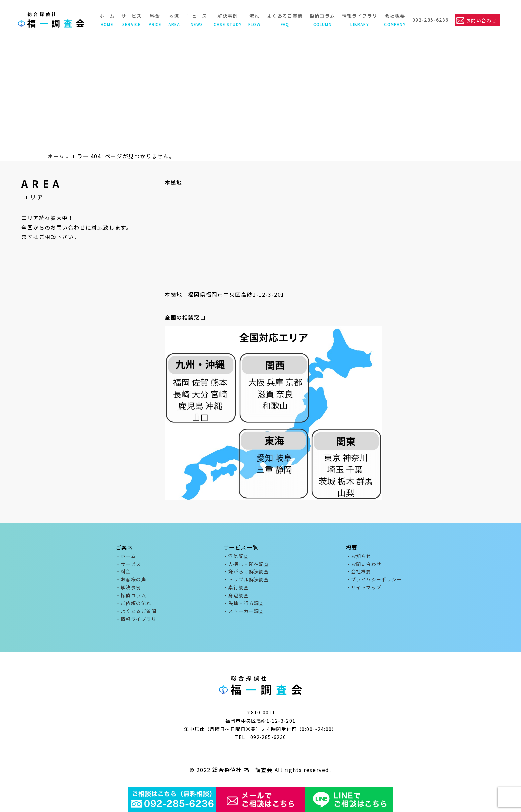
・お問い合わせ (364, 565)
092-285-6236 (430, 20)
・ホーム (126, 556)
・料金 (123, 573)
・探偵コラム (131, 598)
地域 (173, 20)
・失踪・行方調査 (244, 606)
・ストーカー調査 (244, 615)
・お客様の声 (131, 581)
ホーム (106, 20)
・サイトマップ (364, 590)
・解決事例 (128, 590)
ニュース (196, 20)
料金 (154, 20)
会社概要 (394, 20)
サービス (131, 20)
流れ (254, 20)
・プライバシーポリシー (374, 581)
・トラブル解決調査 (246, 581)
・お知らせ (359, 556)
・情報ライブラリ (136, 623)
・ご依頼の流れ (134, 606)
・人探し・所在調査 (246, 565)
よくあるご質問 (284, 20)
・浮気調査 (236, 556)
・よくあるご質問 (136, 615)
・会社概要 (359, 573)
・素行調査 (236, 590)
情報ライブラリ (359, 20)
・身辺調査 (236, 598)
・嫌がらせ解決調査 (246, 573)
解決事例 (227, 20)
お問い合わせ (481, 20)
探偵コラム (321, 20)
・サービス (128, 565)
